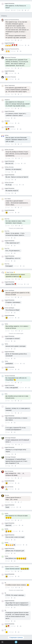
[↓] (25, 10)
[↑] (22, 10)
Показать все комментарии (16, 228)
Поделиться (28, 10)
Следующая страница (16, 637)
